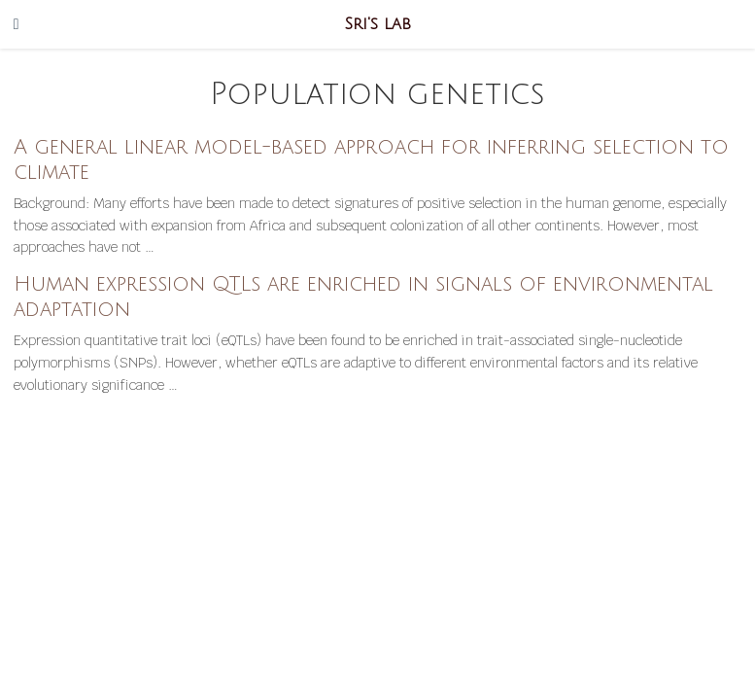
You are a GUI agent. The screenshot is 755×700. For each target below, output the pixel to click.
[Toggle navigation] (17, 24)
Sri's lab (378, 24)
